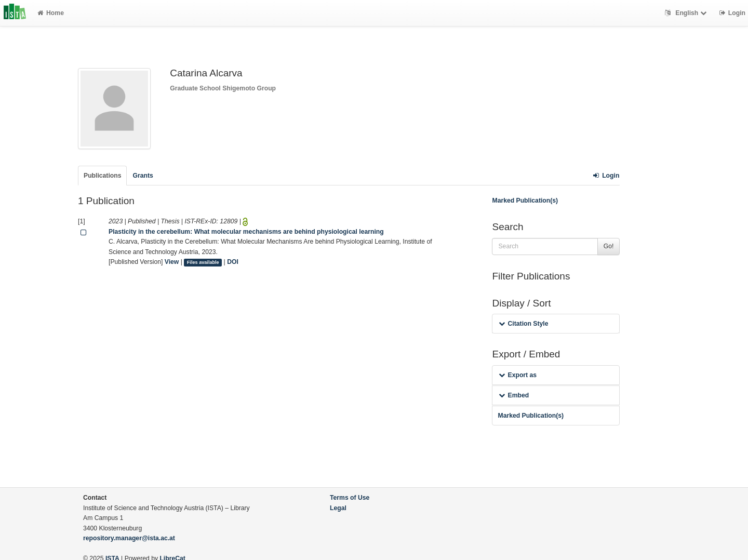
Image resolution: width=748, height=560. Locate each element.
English (687, 13)
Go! (609, 246)
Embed (514, 395)
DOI (233, 262)
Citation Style (523, 324)
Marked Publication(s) (525, 201)
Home (51, 13)
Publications (102, 176)
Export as (518, 375)
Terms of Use (350, 498)
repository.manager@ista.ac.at (129, 538)
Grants (143, 176)
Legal (338, 508)
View (172, 262)
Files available (203, 262)
